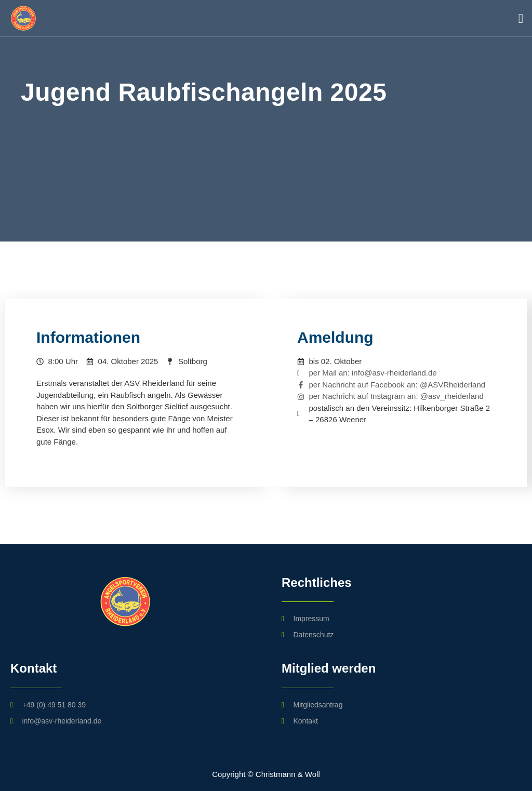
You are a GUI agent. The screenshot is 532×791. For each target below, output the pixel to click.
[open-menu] (518, 18)
